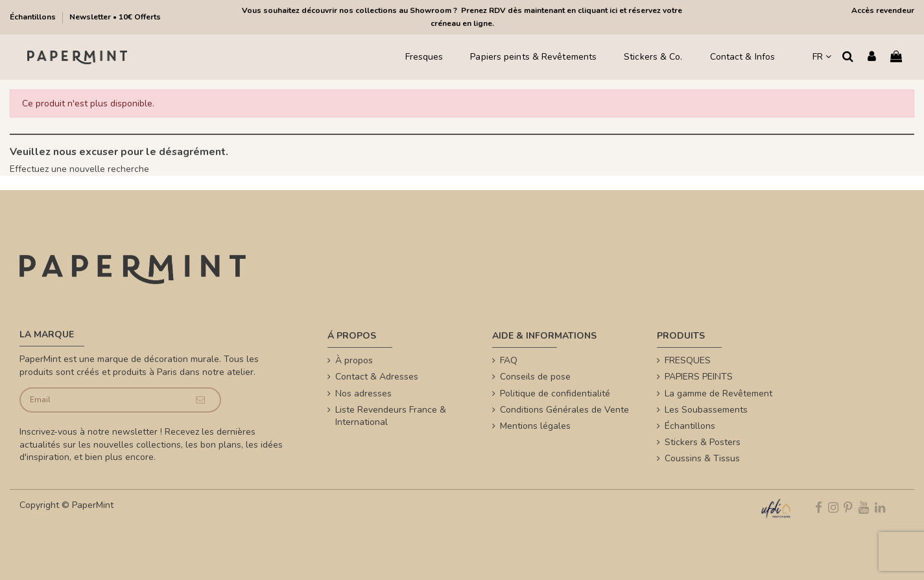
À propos (354, 360)
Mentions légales (535, 426)
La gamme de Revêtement (718, 393)
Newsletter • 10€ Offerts (115, 17)
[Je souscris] (200, 400)
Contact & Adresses (377, 377)
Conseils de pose (535, 377)
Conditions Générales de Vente (564, 410)
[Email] (101, 400)
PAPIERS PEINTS (699, 377)
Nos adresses (363, 393)
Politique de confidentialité (555, 393)
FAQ (509, 360)
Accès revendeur (883, 10)
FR (822, 57)
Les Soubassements (706, 410)
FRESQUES (688, 360)
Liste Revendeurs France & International (391, 416)
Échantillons (34, 17)
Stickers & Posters (703, 442)
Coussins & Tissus (702, 458)
